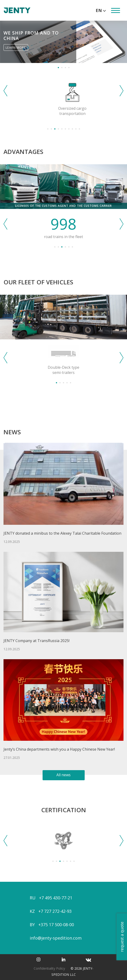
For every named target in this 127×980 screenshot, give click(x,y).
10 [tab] (79, 129)
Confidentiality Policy (49, 968)
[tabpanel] (64, 42)
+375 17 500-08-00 (56, 925)
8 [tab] (72, 129)
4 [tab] (69, 68)
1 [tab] (58, 68)
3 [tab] (65, 68)
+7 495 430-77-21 (56, 898)
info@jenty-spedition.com (56, 938)
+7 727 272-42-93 (55, 911)
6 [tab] (65, 129)
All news (64, 775)
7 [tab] (69, 129)
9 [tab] (76, 129)
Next (122, 91)
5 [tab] (62, 129)
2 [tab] (62, 68)
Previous (5, 91)
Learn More (16, 47)
